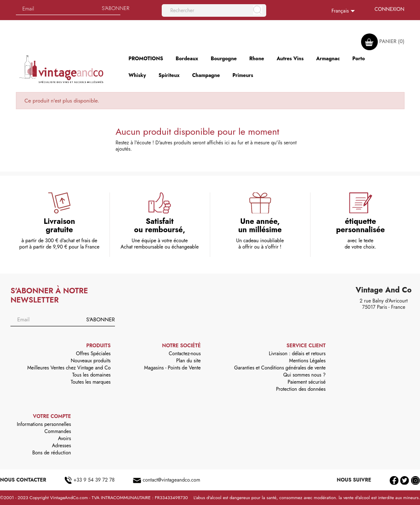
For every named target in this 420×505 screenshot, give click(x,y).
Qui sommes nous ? (305, 375)
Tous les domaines (92, 375)
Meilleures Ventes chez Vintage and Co (69, 368)
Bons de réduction (51, 453)
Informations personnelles (44, 424)
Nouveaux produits (90, 361)
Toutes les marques (90, 382)
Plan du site (188, 361)
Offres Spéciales (93, 354)
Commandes (57, 431)
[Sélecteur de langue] (345, 11)
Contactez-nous (185, 354)
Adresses (61, 446)
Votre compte (52, 416)
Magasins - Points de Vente (173, 368)
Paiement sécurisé (307, 382)
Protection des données (301, 389)
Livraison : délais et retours (297, 354)
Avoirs (65, 438)
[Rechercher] (214, 10)
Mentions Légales (307, 361)
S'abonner (100, 319)
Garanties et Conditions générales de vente (280, 368)
